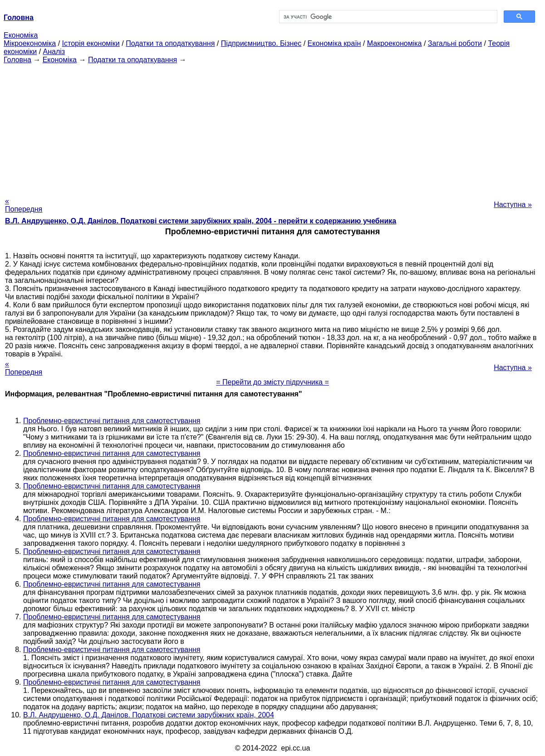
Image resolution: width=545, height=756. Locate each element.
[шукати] (388, 17)
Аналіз (54, 52)
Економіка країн (334, 43)
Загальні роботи (455, 43)
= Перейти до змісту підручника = (272, 382)
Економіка (21, 35)
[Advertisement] (272, 128)
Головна (17, 60)
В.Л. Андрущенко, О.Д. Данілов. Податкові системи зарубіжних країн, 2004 (149, 715)
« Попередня (24, 205)
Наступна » (513, 205)
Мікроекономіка (30, 43)
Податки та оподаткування (170, 43)
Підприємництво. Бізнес (261, 43)
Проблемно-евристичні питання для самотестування (112, 421)
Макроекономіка (395, 43)
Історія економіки (91, 43)
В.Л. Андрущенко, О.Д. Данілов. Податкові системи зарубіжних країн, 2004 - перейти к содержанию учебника (201, 221)
